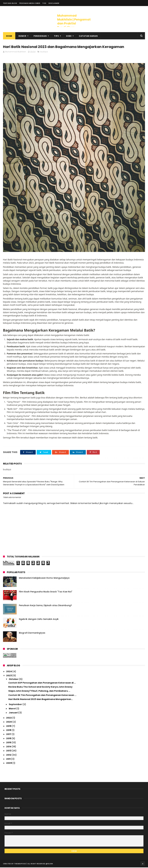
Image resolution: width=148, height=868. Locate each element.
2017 (9, 735)
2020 (9, 722)
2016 (9, 739)
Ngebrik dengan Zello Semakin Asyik (39, 620)
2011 (9, 760)
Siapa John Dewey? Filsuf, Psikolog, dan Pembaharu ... (39, 692)
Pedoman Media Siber (30, 3)
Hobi (69, 36)
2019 (9, 727)
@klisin (49, 864)
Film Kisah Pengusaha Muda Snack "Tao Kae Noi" (46, 592)
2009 (9, 764)
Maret (13, 709)
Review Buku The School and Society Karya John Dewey (40, 687)
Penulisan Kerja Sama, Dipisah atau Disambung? (45, 606)
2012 (9, 755)
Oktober (14, 680)
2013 (9, 751)
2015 (9, 743)
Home (9, 36)
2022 (9, 718)
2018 (9, 731)
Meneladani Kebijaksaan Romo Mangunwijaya (44, 578)
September (16, 705)
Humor (22, 36)
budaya (44, 52)
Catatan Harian (88, 36)
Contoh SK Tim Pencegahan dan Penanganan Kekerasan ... (42, 696)
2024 (9, 672)
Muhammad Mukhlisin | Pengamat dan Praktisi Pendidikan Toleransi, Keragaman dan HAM (74, 25)
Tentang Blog (10, 3)
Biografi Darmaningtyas (32, 633)
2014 (9, 747)
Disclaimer (54, 3)
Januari (14, 713)
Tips (56, 36)
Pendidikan (40, 36)
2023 (9, 676)
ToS (44, 3)
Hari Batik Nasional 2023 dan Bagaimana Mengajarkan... (41, 700)
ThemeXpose (20, 864)
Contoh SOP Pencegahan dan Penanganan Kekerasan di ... (42, 683)
